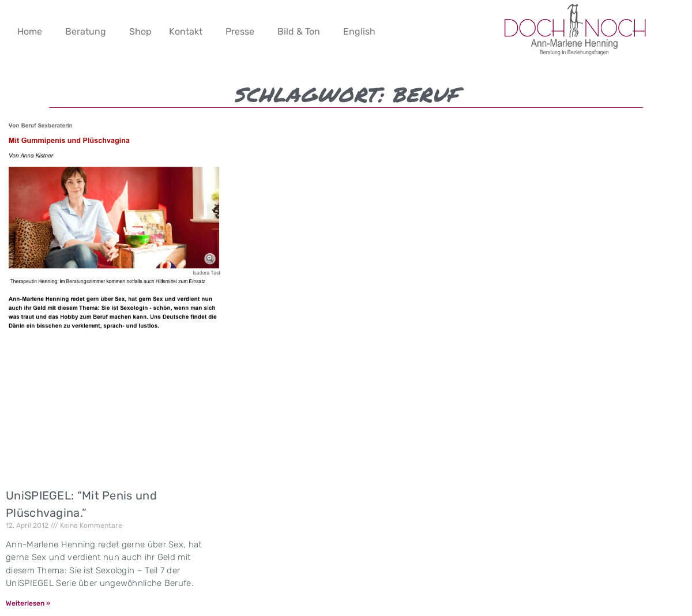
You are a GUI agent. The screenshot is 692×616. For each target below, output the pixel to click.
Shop (140, 31)
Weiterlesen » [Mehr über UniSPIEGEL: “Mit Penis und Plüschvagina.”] (28, 603)
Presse (240, 31)
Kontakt (186, 31)
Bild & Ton (299, 31)
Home (30, 31)
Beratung (86, 31)
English (359, 31)
